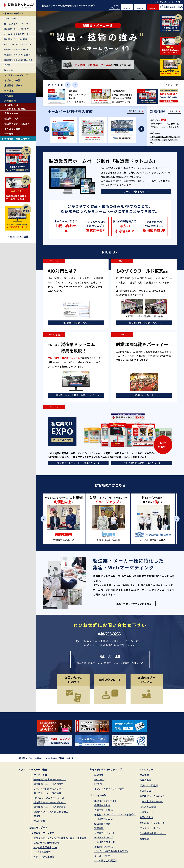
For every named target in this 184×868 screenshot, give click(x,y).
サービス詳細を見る (134, 191)
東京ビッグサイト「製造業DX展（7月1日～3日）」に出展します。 (165, 125)
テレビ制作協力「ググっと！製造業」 (16, 107)
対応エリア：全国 (19, 236)
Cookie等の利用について (153, 833)
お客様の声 (10, 101)
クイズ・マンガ (102, 856)
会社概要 (9, 134)
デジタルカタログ (103, 837)
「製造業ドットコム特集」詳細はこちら (74, 395)
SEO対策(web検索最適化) (47, 843)
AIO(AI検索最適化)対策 (45, 847)
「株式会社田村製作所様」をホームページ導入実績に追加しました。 (165, 140)
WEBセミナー (127, 9)
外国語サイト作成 (103, 810)
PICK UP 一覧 (172, 85)
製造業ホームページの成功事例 (17, 55)
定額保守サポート (14, 85)
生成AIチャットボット (106, 801)
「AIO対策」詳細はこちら (74, 323)
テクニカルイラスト (105, 833)
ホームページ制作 (14, 13)
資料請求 (140, 8)
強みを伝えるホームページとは (17, 24)
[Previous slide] (68, 85)
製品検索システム (103, 847)
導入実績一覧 (135, 111)
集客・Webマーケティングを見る (134, 604)
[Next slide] (75, 85)
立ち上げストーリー (152, 801)
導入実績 (9, 96)
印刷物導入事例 (105, 819)
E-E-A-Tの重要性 (42, 852)
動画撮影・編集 (102, 824)
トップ (22, 769)
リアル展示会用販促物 (106, 860)
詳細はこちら (142, 395)
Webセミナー (147, 769)
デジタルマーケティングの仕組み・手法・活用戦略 (60, 838)
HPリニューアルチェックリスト (18, 44)
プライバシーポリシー (151, 828)
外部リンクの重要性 (44, 857)
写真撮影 (99, 828)
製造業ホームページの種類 (16, 39)
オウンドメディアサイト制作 (109, 789)
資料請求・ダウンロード (152, 823)
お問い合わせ (153, 8)
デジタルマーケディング (16, 75)
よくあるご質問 (12, 129)
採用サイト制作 (102, 805)
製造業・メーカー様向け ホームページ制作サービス (46, 758)
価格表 (7, 65)
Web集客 (9, 90)
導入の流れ (9, 70)
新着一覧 (174, 111)
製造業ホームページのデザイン (17, 50)
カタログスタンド (106, 842)
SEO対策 (99, 775)
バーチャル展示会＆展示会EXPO (111, 851)
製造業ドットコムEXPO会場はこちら (76, 463)
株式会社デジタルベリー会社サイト (167, 2)
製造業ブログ (11, 118)
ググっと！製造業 (149, 785)
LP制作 (98, 784)
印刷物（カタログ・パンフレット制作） (115, 814)
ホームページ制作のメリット (16, 34)
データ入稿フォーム (115, 7)
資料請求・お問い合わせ (17, 139)
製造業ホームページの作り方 (16, 29)
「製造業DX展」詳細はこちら (142, 323)
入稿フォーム (11, 113)
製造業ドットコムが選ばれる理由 (18, 60)
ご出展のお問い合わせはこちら (140, 463)
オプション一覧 (12, 80)
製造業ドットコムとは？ (17, 123)
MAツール (99, 779)
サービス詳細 (10, 18)
